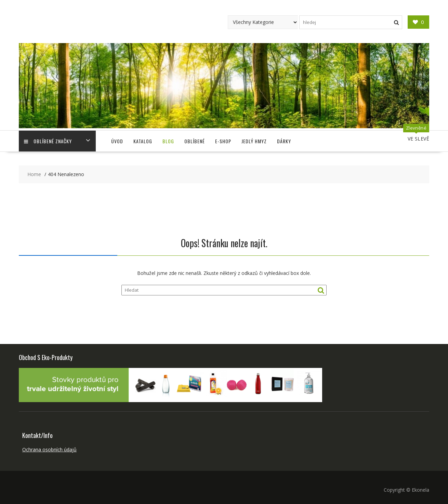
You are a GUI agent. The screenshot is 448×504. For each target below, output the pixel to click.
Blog (168, 141)
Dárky (284, 141)
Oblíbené (195, 141)
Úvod (117, 141)
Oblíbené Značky (48, 141)
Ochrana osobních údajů (49, 449)
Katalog (143, 141)
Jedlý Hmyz (254, 141)
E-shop (223, 141)
